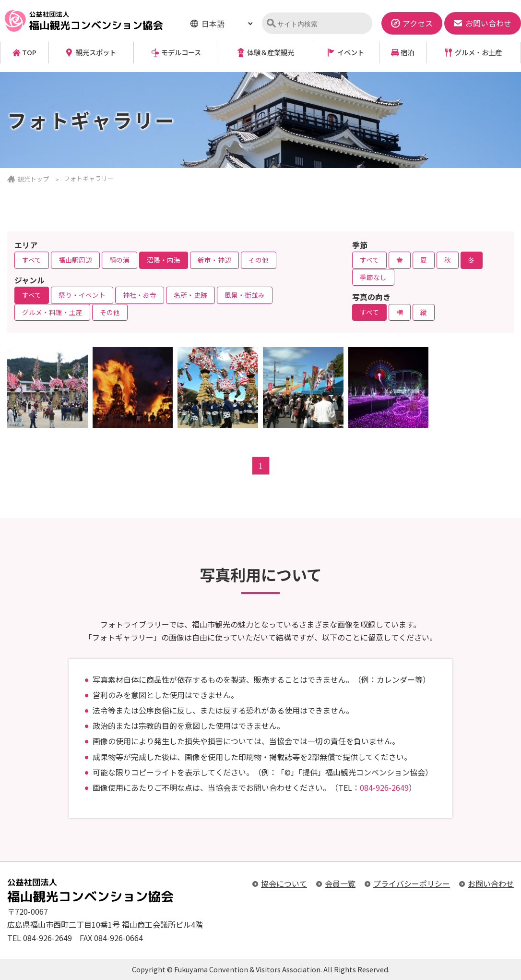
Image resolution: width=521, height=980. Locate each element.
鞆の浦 (119, 260)
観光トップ (33, 179)
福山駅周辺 (75, 260)
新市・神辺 (214, 260)
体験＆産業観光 (271, 53)
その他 (259, 260)
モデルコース (181, 53)
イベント (351, 53)
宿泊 (407, 53)
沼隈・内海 (164, 260)
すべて (32, 260)
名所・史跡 (190, 295)
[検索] (321, 24)
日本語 (213, 24)
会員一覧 (340, 883)
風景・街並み (245, 295)
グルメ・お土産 (478, 53)
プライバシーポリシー (412, 883)
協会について (284, 883)
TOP (29, 53)
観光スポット (96, 53)
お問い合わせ (491, 883)
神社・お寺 (140, 295)
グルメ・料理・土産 (52, 312)
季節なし (373, 277)
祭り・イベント (82, 295)
